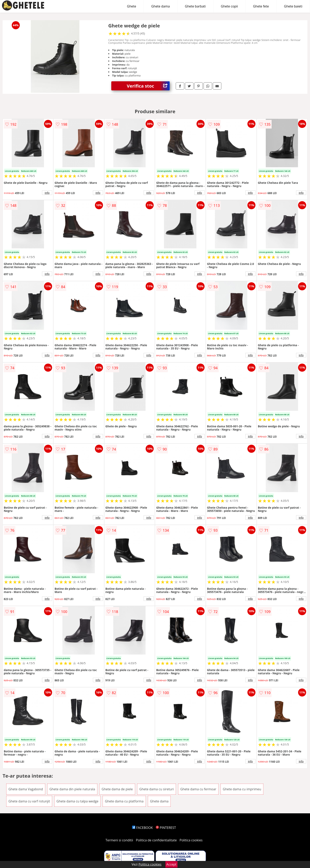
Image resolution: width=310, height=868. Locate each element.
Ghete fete (261, 6)
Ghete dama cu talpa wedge (78, 801)
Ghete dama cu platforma (124, 801)
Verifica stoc (148, 86)
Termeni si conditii (119, 840)
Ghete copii (229, 6)
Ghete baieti (293, 6)
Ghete (132, 6)
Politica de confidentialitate (156, 840)
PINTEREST (166, 828)
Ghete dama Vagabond (26, 789)
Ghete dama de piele (117, 789)
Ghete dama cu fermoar (198, 789)
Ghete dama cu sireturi (157, 789)
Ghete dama (161, 6)
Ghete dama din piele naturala (72, 789)
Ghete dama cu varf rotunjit (29, 801)
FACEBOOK (142, 828)
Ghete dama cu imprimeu (242, 789)
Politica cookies (191, 840)
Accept (171, 864)
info (47, 193)
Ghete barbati (195, 6)
